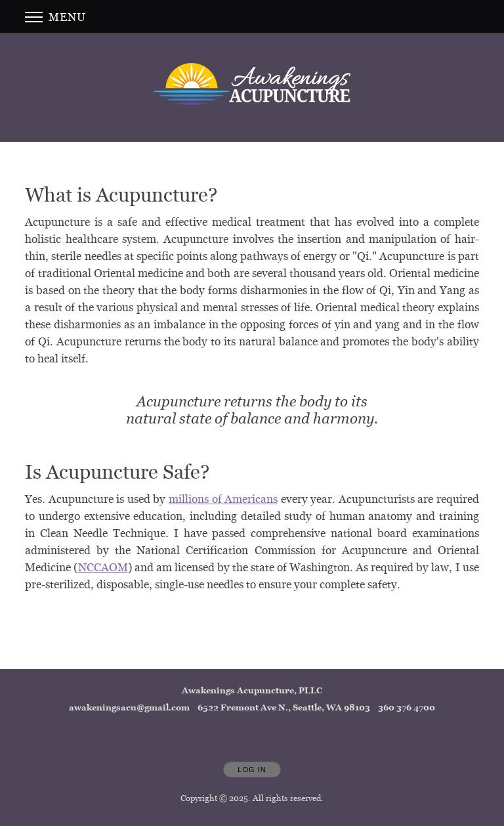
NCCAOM (103, 567)
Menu (55, 17)
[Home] (252, 84)
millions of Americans (223, 499)
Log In (252, 770)
